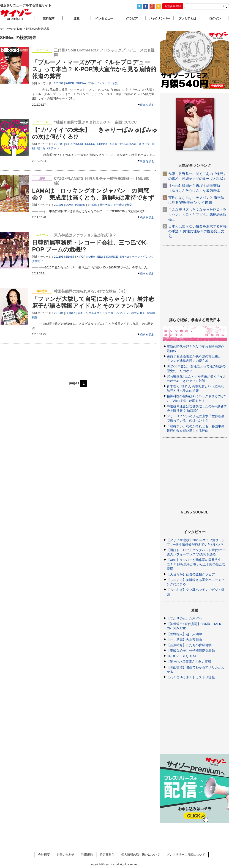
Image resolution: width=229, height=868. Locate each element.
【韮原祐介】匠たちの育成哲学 (189, 645)
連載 (76, 18)
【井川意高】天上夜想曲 (184, 640)
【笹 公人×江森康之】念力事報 (189, 662)
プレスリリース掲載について (186, 855)
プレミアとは (187, 18)
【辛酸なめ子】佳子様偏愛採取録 (191, 651)
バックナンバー (159, 18)
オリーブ (144, 144)
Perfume (80, 205)
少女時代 (38, 261)
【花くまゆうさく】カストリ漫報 (191, 677)
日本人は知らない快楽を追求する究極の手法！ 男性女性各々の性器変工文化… (198, 231)
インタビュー (104, 18)
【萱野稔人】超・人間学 (184, 634)
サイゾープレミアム (16, 15)
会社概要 (44, 855)
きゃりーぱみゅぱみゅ (123, 144)
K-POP (70, 83)
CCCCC (90, 144)
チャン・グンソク (143, 257)
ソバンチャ (122, 313)
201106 (59, 257)
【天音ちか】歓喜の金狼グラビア (191, 574)
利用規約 (87, 855)
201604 (59, 83)
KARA (91, 257)
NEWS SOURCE (108, 257)
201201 (59, 205)
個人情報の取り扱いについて (140, 855)
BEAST (70, 257)
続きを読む (147, 105)
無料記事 (49, 18)
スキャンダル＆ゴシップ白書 (95, 313)
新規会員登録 (173, 6)
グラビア (132, 18)
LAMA (69, 205)
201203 (59, 144)
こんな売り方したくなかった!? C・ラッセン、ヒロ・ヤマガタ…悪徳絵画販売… (198, 214)
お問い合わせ (65, 855)
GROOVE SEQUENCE (183, 656)
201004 (59, 313)
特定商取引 (107, 855)
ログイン (215, 18)
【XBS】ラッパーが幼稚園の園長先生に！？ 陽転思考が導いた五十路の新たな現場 (196, 564)
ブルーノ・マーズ (99, 83)
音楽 (115, 83)
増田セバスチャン (48, 148)
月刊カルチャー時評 (112, 205)
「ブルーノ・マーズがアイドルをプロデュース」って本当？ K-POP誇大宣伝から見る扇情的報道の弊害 (94, 69)
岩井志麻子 (138, 313)
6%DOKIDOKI (74, 144)
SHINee (81, 83)
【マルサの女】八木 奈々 (185, 618)
